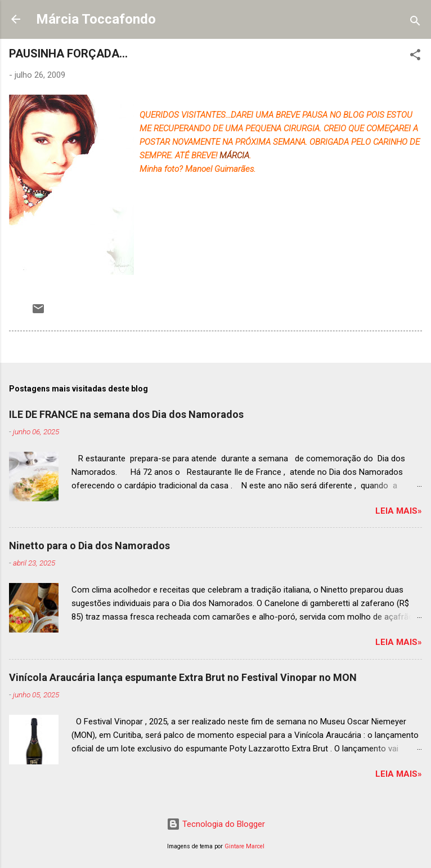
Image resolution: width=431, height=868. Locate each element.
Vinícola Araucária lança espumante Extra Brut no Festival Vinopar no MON (183, 677)
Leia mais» (399, 511)
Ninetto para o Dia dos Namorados (89, 546)
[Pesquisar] (415, 23)
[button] (415, 57)
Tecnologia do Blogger (216, 824)
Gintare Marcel (244, 846)
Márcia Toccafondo (96, 19)
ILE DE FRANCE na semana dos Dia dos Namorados (126, 414)
